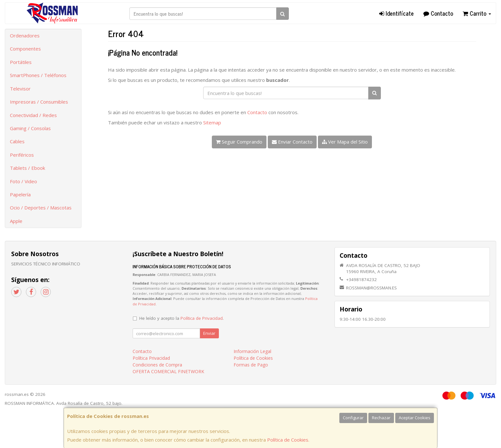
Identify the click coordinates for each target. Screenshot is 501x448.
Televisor (20, 89)
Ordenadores (25, 35)
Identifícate (397, 13)
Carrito (477, 13)
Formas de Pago (251, 365)
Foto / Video (23, 181)
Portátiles (21, 62)
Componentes (25, 49)
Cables (17, 141)
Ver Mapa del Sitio (345, 142)
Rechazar (381, 418)
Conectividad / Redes (33, 115)
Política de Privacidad (202, 318)
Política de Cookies (288, 440)
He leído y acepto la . (181, 318)
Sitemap (212, 122)
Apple (16, 221)
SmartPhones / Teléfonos (38, 75)
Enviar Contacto (292, 142)
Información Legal (252, 351)
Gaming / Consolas (30, 128)
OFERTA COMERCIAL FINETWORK (168, 371)
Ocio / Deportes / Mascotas (41, 208)
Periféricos (22, 155)
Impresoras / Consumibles (39, 102)
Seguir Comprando (239, 142)
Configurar (353, 418)
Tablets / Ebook (27, 168)
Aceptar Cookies (415, 418)
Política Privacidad (151, 358)
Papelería (20, 194)
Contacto (438, 13)
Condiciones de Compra (157, 365)
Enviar (209, 333)
